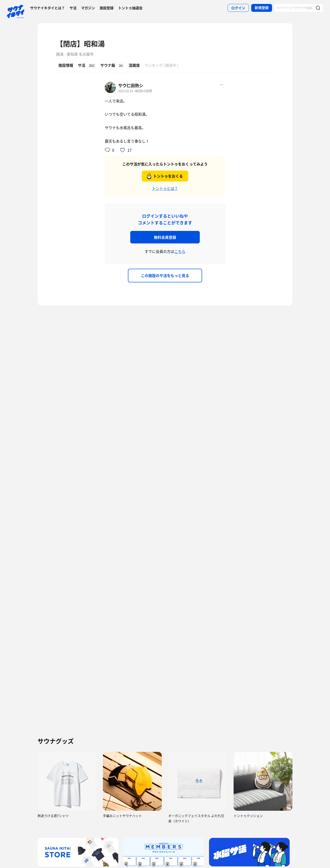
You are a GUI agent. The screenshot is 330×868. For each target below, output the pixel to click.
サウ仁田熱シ (131, 85)
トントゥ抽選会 (130, 8)
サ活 (73, 8)
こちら (180, 251)
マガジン (88, 8)
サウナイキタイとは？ (48, 8)
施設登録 (107, 8)
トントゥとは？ (165, 188)
